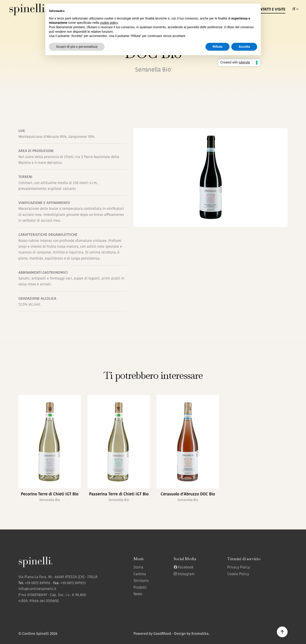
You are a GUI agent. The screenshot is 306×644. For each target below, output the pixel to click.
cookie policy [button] (109, 23)
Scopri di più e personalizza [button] (77, 47)
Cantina (140, 574)
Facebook (184, 568)
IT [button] (296, 9)
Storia (138, 568)
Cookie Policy (238, 574)
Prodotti (140, 588)
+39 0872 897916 (38, 583)
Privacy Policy (239, 568)
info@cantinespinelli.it (37, 589)
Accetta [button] (244, 47)
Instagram (184, 574)
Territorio (141, 581)
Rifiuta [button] (218, 47)
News (138, 594)
